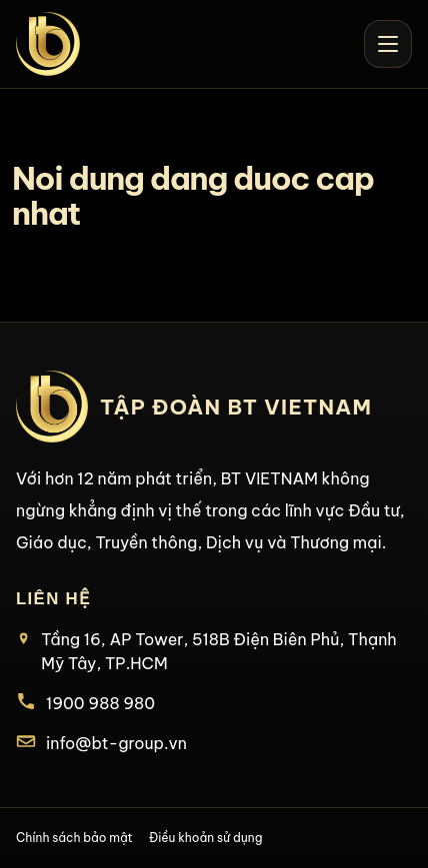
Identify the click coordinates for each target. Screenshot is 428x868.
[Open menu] (388, 44)
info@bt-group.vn (116, 743)
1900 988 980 (100, 703)
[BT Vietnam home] (48, 44)
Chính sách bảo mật (74, 838)
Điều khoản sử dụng (206, 838)
